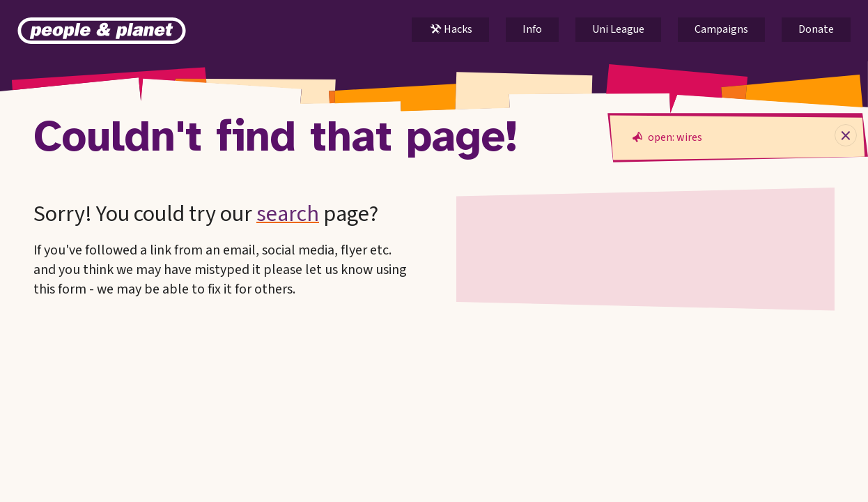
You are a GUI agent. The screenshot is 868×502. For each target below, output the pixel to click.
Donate (816, 29)
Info (532, 29)
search (288, 214)
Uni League (618, 29)
